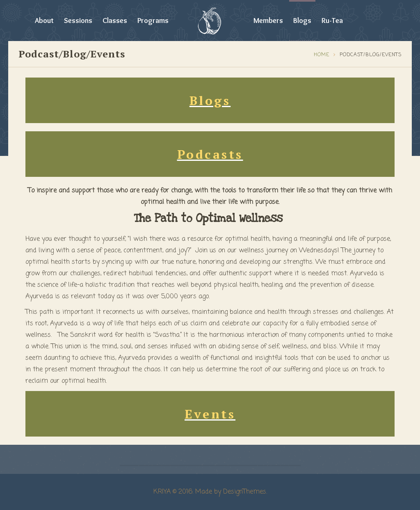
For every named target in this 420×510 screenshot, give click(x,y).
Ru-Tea (332, 21)
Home (322, 55)
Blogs (302, 21)
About (44, 21)
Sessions (78, 21)
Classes (115, 21)
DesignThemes (245, 492)
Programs (153, 21)
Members (268, 21)
